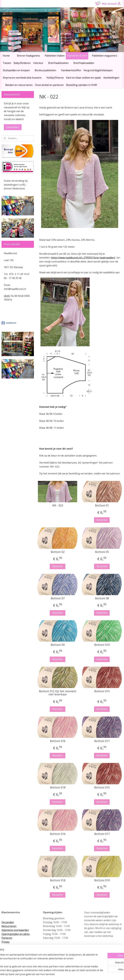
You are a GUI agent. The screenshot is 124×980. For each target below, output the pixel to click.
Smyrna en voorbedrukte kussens (22, 78)
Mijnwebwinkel (94, 974)
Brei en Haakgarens (28, 56)
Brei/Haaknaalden (84, 63)
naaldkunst (9, 323)
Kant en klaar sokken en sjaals (84, 78)
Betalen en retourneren (19, 85)
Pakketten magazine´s (105, 56)
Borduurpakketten (45, 70)
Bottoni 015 (102, 691)
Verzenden (8, 922)
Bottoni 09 (58, 645)
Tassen (7, 63)
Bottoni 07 (58, 598)
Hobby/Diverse (55, 78)
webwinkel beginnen (67, 974)
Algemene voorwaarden (15, 930)
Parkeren (7, 938)
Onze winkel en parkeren (49, 85)
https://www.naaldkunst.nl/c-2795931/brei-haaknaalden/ (83, 258)
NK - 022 (58, 506)
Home (6, 56)
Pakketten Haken (55, 56)
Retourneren (9, 926)
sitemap (49, 974)
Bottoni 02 (58, 552)
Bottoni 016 (58, 741)
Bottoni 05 (102, 552)
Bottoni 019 (102, 880)
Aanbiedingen (111, 78)
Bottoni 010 (102, 645)
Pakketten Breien (77, 56)
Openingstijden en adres (16, 934)
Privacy (6, 942)
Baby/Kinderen (22, 63)
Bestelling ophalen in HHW (82, 85)
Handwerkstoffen (71, 70)
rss (56, 974)
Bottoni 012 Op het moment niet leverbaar (58, 693)
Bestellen (102, 520)
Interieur (38, 63)
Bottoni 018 (58, 788)
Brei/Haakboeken (58, 63)
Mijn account (111, 4)
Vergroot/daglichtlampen (98, 70)
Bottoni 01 (102, 506)
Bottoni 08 (102, 598)
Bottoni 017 (102, 741)
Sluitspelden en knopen (16, 70)
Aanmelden (13, 127)
